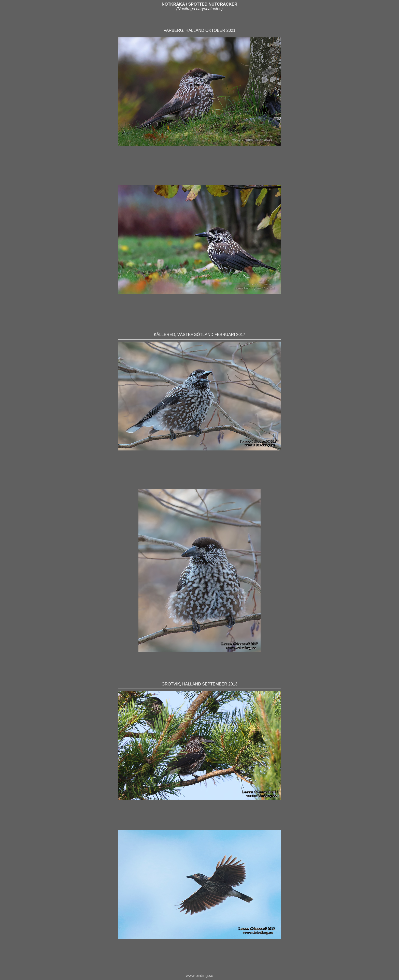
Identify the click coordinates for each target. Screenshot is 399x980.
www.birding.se (199, 976)
